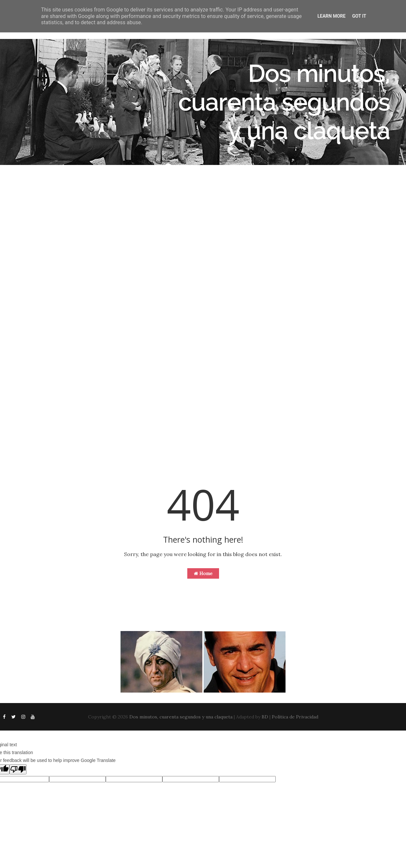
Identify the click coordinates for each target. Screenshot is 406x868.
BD (265, 717)
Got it (359, 16)
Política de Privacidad (295, 717)
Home (203, 573)
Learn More (331, 16)
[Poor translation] (18, 769)
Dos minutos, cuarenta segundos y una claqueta (181, 717)
